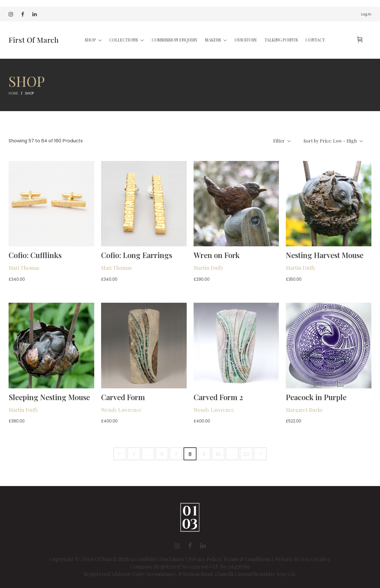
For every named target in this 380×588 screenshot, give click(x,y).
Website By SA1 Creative (303, 559)
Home (13, 93)
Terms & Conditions (247, 559)
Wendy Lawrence (121, 410)
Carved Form (123, 397)
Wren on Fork (217, 255)
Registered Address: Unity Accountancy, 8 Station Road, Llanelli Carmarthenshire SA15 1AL (190, 574)
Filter (282, 141)
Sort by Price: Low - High (333, 141)
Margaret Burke (304, 410)
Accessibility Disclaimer (157, 559)
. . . (148, 454)
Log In (366, 14)
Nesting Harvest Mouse (325, 255)
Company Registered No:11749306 (170, 567)
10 (218, 454)
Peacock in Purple (316, 397)
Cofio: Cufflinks (35, 255)
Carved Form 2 (218, 397)
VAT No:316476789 (230, 567)
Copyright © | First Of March (84, 559)
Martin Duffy (208, 268)
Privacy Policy (204, 559)
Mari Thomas (24, 268)
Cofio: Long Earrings (137, 255)
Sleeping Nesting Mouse (49, 397)
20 (246, 454)
